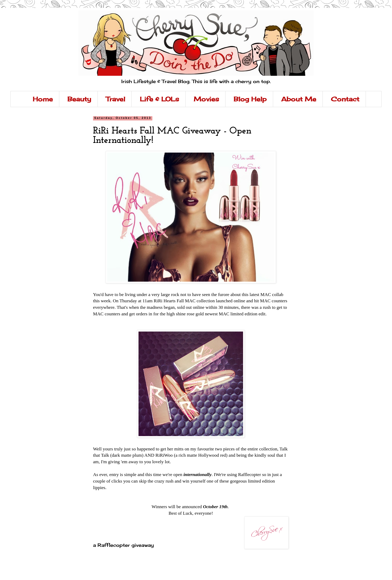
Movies (206, 99)
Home (43, 99)
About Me (299, 99)
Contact (345, 99)
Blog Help (250, 99)
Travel (116, 99)
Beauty (79, 99)
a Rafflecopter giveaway (123, 545)
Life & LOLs (159, 99)
